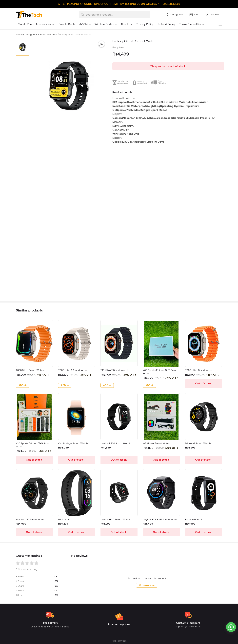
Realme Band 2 (194, 519)
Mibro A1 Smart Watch (198, 443)
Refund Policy (166, 24)
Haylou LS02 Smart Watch (116, 443)
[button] (22, 47)
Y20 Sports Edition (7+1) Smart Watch (33, 445)
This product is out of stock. (168, 66)
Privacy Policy (145, 24)
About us (126, 24)
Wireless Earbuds (106, 24)
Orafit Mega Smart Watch (73, 443)
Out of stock (203, 383)
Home (19, 35)
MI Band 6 (64, 519)
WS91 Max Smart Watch (156, 443)
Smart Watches (48, 35)
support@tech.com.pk (188, 627)
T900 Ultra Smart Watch (199, 370)
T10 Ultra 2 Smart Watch (114, 370)
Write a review (147, 585)
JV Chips (85, 24)
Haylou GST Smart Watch (115, 519)
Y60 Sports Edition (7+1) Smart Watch (160, 372)
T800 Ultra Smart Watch (30, 370)
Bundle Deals (67, 24)
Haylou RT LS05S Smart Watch (160, 519)
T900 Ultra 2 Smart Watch (73, 370)
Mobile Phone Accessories (36, 24)
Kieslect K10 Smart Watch (30, 519)
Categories (31, 35)
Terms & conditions (191, 24)
